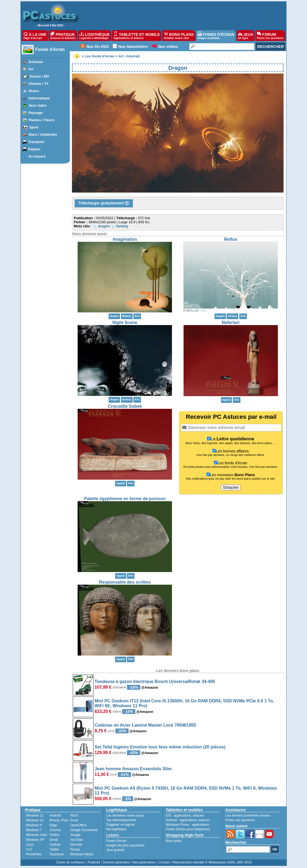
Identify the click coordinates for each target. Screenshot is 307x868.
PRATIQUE (63, 36)
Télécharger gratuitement (104, 203)
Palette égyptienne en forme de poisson (125, 499)
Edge (53, 825)
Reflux (231, 239)
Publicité (94, 862)
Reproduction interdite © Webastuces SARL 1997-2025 (212, 862)
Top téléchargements (121, 820)
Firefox (55, 835)
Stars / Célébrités (43, 135)
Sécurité (76, 845)
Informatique (39, 98)
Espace (35, 149)
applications (182, 815)
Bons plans (174, 841)
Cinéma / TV (39, 84)
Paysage (36, 113)
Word (74, 815)
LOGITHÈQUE (95, 36)
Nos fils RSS (97, 47)
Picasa (75, 849)
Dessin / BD (39, 76)
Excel (74, 820)
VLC (29, 849)
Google (75, 835)
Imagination (125, 239)
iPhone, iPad (59, 820)
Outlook (55, 845)
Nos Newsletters (133, 47)
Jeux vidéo (38, 105)
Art (31, 69)
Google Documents (84, 830)
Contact (164, 862)
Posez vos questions (240, 820)
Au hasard (37, 156)
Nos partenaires (144, 862)
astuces (198, 815)
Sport (34, 127)
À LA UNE (35, 36)
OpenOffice (78, 825)
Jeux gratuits (115, 850)
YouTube (76, 840)
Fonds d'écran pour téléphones (188, 829)
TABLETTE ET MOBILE (137, 36)
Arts (137, 316)
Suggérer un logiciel (120, 825)
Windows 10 (35, 820)
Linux (30, 845)
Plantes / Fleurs (42, 120)
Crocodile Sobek (125, 406)
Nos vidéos (168, 47)
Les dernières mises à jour (125, 815)
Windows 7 (34, 830)
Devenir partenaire (116, 862)
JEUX (246, 36)
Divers (34, 91)
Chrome (55, 830)
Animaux (36, 62)
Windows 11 (35, 815)
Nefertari (231, 323)
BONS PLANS (179, 36)
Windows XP (35, 840)
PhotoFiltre (34, 854)
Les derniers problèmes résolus (248, 815)
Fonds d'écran (50, 49)
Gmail (54, 840)
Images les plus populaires (125, 845)
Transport (36, 142)
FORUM (270, 36)
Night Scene (125, 323)
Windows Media (82, 854)
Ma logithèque (116, 829)
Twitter (54, 849)
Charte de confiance (70, 862)
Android (55, 815)
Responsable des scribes (125, 582)
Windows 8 (34, 825)
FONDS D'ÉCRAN (216, 36)
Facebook (57, 854)
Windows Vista (36, 835)
